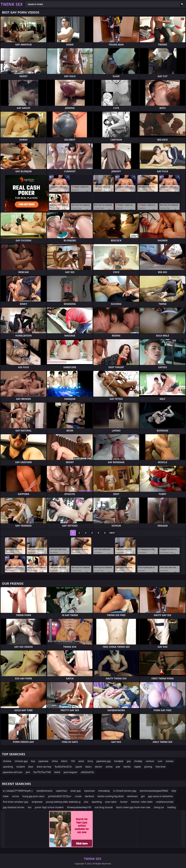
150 (73, 761)
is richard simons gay (125, 791)
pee (118, 767)
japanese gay (104, 761)
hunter (124, 802)
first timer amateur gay (16, 802)
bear (31, 767)
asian (81, 761)
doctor (99, 767)
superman (61, 791)
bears (88, 767)
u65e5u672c (87, 772)
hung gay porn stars (33, 796)
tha (30, 807)
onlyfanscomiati (165, 802)
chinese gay (21, 761)
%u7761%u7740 (42, 772)
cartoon (150, 761)
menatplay (104, 791)
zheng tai (159, 807)
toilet (6, 796)
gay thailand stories (14, 807)
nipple (138, 767)
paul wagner (70, 772)
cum (160, 761)
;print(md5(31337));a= (60, 796)
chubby (138, 761)
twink (57, 772)
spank (79, 767)
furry (90, 761)
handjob (119, 761)
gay (129, 761)
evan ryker (111, 802)
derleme (89, 796)
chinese (7, 761)
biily (174, 791)
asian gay (76, 791)
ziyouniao (90, 791)
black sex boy (44, 767)
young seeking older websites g (63, 802)
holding (171, 807)
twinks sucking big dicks (111, 796)
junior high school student (49, 807)
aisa (86, 802)
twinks (127, 767)
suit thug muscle (104, 807)
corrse (15, 796)
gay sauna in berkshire (160, 796)
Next (112, 533)
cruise (78, 796)
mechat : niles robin (142, 802)
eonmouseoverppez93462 (154, 791)
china (55, 761)
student (21, 767)
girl (143, 796)
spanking (8, 767)
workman (132, 796)
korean (170, 761)
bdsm (64, 761)
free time (161, 767)
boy (33, 761)
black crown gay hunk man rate (133, 807)
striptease (37, 802)
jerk (28, 772)
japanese (43, 761)
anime (109, 767)
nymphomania (44, 791)
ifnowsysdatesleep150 (79, 807)
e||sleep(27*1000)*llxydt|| (18, 791)
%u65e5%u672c (63, 767)
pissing (148, 767)
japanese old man (13, 772)
